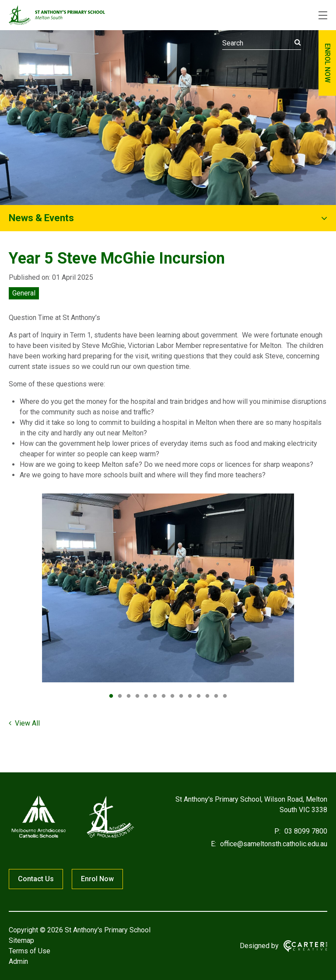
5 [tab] (146, 696)
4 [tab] (137, 696)
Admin (18, 961)
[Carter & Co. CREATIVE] (305, 946)
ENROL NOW (327, 63)
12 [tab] (207, 696)
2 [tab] (120, 696)
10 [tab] (190, 696)
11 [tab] (199, 696)
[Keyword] (262, 43)
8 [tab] (172, 696)
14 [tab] (225, 696)
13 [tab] (216, 696)
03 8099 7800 (305, 831)
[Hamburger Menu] (323, 15)
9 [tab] (181, 696)
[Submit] (298, 42)
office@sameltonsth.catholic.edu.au (273, 844)
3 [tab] (129, 696)
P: (277, 831)
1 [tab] (111, 696)
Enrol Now (97, 879)
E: (213, 844)
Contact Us (36, 879)
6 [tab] (155, 696)
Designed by (259, 946)
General (24, 293)
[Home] (72, 838)
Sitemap (21, 940)
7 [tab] (164, 696)
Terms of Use (30, 951)
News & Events (41, 218)
